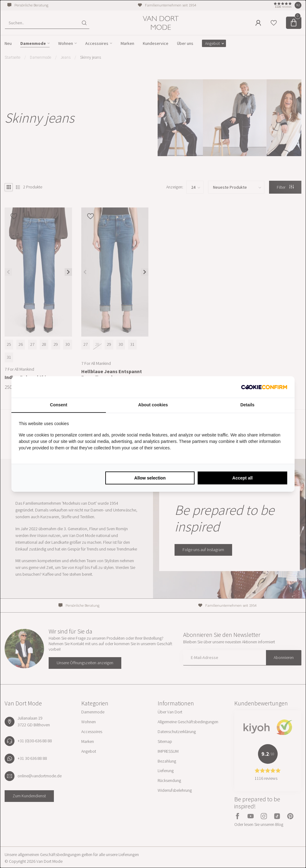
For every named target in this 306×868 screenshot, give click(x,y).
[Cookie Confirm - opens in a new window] (264, 387)
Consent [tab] (58, 405)
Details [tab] (248, 405)
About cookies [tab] (153, 405)
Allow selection (150, 478)
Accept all (243, 478)
